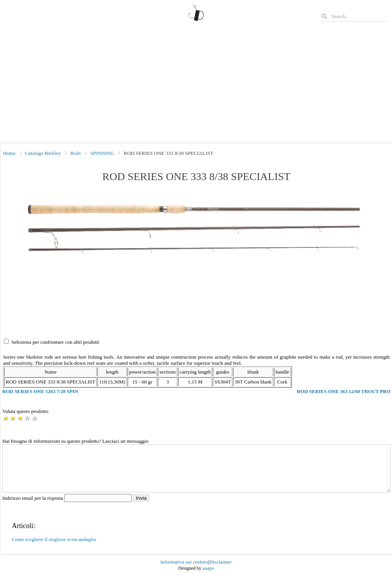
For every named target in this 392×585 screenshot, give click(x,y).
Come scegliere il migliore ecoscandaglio (54, 548)
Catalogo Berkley (43, 153)
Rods (75, 153)
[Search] (360, 16)
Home (9, 153)
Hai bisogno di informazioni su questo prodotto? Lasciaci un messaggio (75, 441)
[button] (196, 230)
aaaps (208, 577)
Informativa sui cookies (185, 571)
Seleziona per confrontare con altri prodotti (55, 342)
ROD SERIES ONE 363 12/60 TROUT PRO (344, 391)
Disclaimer (220, 571)
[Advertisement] (196, 86)
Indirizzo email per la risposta (68, 507)
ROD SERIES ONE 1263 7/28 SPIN (40, 391)
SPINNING (102, 153)
